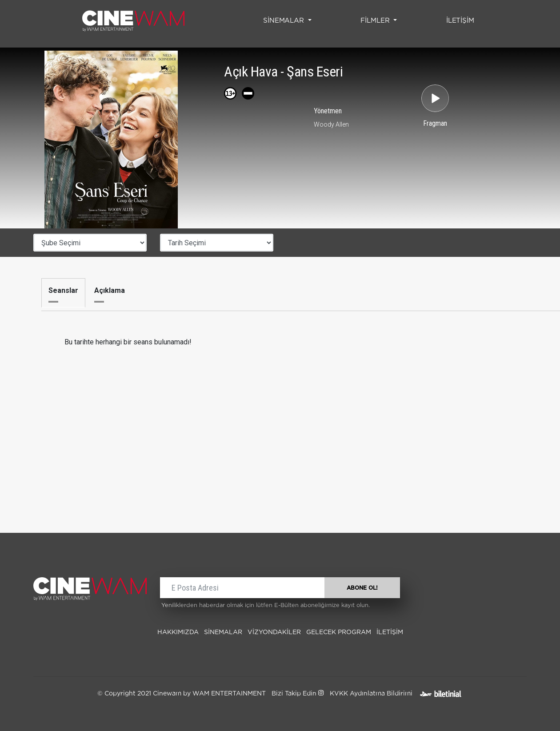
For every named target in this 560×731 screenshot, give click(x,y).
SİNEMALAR (223, 632)
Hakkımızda (178, 632)
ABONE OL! (362, 588)
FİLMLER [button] (376, 21)
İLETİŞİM (462, 20)
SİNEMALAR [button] (285, 21)
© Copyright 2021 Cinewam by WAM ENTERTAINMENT (182, 694)
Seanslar (63, 290)
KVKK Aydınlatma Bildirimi (371, 694)
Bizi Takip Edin (298, 694)
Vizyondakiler (274, 632)
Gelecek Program (339, 632)
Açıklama (110, 290)
